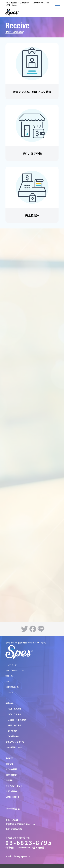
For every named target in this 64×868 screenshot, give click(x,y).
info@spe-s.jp (22, 856)
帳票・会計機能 (15, 725)
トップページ (11, 665)
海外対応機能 (14, 736)
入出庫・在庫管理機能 (18, 720)
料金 (7, 681)
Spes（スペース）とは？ (16, 670)
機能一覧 (9, 676)
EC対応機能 (13, 731)
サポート (9, 692)
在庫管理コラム (12, 687)
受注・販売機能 (15, 709)
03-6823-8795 (29, 843)
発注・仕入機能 (15, 714)
